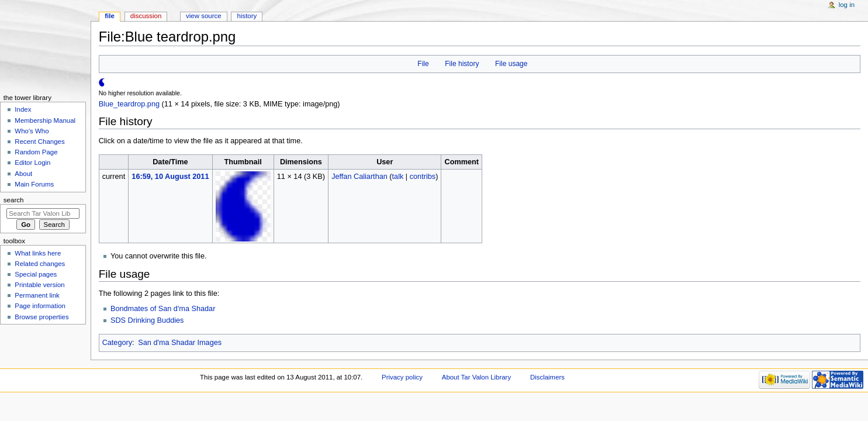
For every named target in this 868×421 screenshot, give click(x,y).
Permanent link (37, 295)
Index (23, 109)
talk (398, 177)
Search (14, 200)
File (423, 64)
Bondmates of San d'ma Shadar (163, 309)
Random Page (36, 152)
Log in (847, 5)
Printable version (39, 285)
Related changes (40, 264)
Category (117, 343)
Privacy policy (402, 377)
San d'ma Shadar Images (180, 343)
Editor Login (32, 163)
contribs (423, 177)
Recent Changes (39, 142)
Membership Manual (45, 120)
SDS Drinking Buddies (147, 320)
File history (462, 64)
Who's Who (32, 131)
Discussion (146, 16)
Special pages (36, 274)
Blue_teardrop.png (129, 104)
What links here (38, 253)
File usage (511, 64)
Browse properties (42, 317)
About (23, 174)
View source (203, 16)
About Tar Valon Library (476, 377)
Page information (40, 306)
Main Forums (34, 184)
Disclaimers (547, 377)
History (247, 16)
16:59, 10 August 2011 (170, 177)
